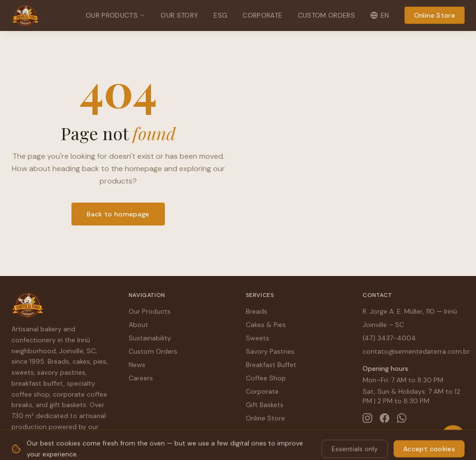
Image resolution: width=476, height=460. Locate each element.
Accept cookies (429, 441)
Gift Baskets (265, 405)
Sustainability (150, 338)
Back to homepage (118, 214)
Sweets (258, 338)
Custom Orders (327, 15)
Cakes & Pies (266, 325)
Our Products (116, 15)
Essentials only (355, 441)
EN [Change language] (380, 15)
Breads (257, 311)
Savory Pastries (270, 351)
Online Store (435, 15)
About (138, 325)
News (137, 365)
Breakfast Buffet (271, 365)
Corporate (262, 15)
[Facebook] (385, 418)
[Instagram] (367, 418)
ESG (220, 15)
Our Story (179, 15)
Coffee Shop (266, 378)
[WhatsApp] (402, 418)
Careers (141, 378)
